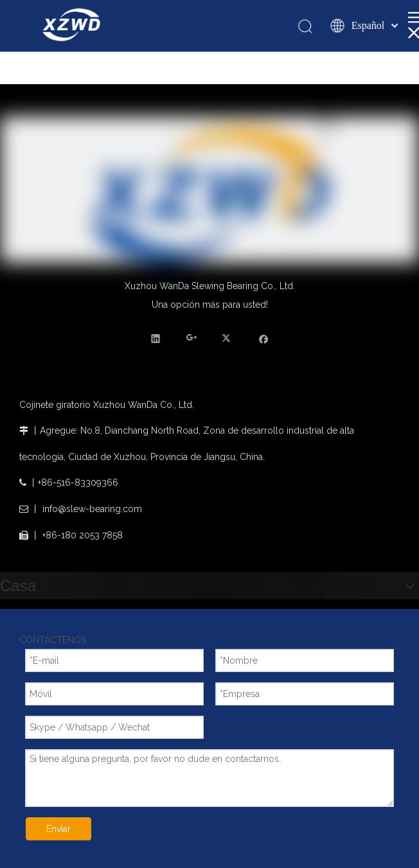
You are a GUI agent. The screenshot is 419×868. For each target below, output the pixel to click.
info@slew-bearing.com (92, 509)
